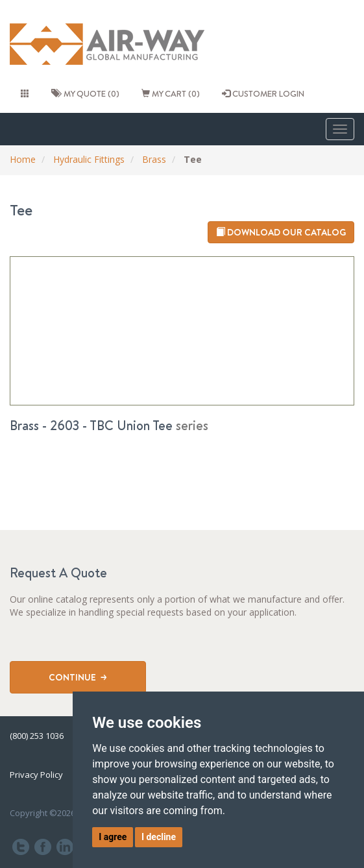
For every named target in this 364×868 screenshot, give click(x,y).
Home (23, 159)
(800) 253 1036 (37, 736)
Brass (154, 159)
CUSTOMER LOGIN (263, 93)
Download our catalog (281, 232)
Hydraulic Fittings (89, 159)
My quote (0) (85, 93)
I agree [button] (113, 837)
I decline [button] (159, 837)
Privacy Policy (36, 775)
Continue (78, 677)
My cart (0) (171, 93)
